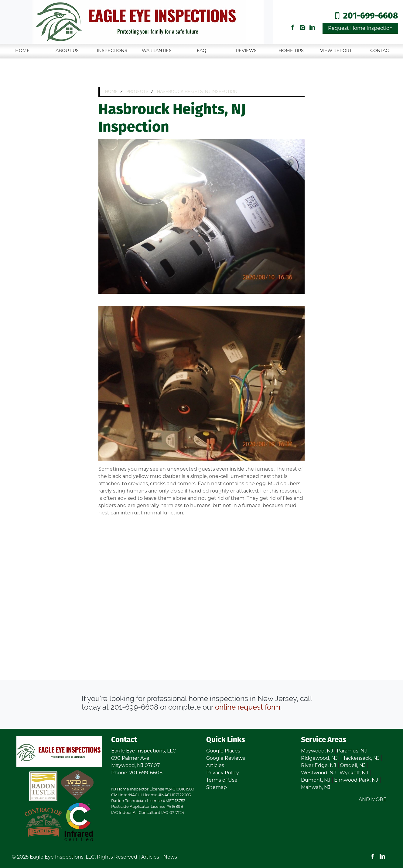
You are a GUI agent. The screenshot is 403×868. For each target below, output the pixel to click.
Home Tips (291, 50)
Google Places (223, 751)
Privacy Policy (223, 773)
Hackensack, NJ (360, 758)
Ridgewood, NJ (319, 758)
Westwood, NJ (318, 773)
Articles (215, 765)
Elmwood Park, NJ (356, 780)
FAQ (202, 50)
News (170, 857)
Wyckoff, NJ (354, 773)
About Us (67, 50)
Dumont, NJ (316, 780)
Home (22, 50)
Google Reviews (226, 758)
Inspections (112, 50)
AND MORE (373, 799)
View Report (336, 50)
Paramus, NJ (352, 751)
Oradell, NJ (353, 765)
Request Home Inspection (360, 28)
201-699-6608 (371, 16)
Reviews (246, 50)
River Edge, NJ (319, 765)
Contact (381, 50)
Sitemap (217, 787)
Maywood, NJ (317, 751)
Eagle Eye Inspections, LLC (62, 857)
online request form (248, 707)
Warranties (157, 50)
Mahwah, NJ (316, 787)
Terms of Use (222, 780)
